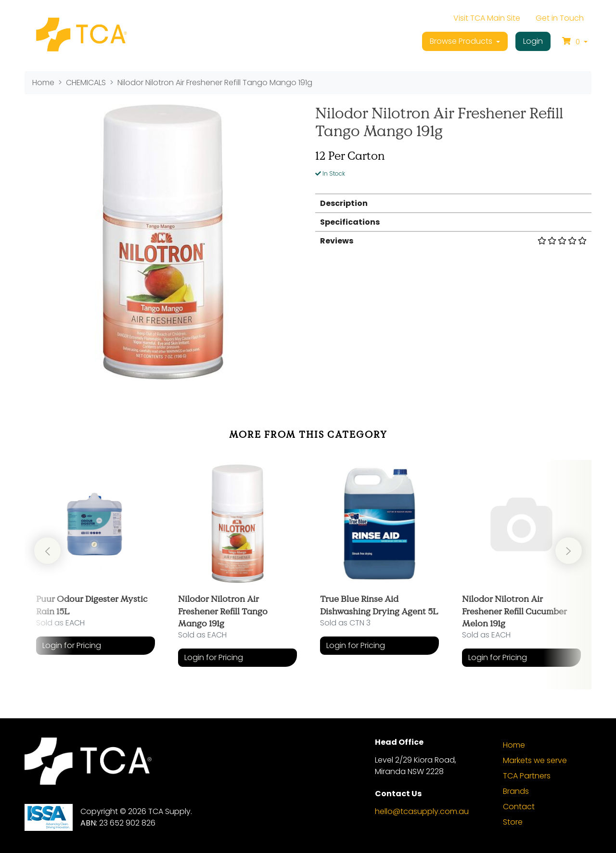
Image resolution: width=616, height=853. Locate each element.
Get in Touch (560, 18)
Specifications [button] (350, 222)
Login (533, 41)
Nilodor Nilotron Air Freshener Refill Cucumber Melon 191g (514, 611)
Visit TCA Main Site (487, 18)
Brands (516, 791)
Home (514, 745)
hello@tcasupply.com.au (422, 811)
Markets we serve (535, 760)
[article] (96, 567)
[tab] (453, 203)
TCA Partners (527, 776)
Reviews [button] (453, 241)
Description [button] (344, 203)
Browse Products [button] (462, 41)
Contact (519, 807)
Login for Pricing (72, 645)
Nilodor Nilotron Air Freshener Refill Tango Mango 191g (223, 611)
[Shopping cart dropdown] (575, 41)
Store (513, 822)
